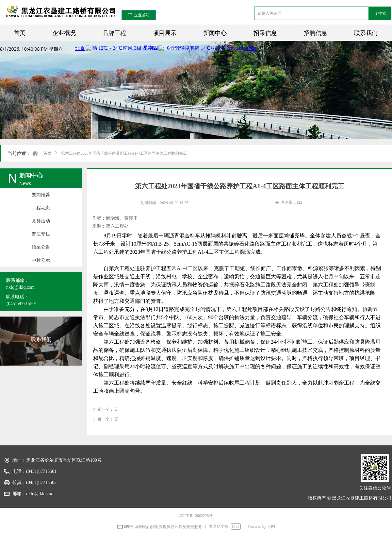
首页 (47, 153)
